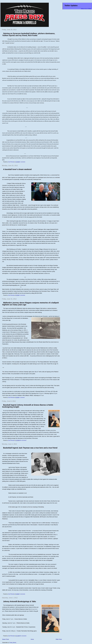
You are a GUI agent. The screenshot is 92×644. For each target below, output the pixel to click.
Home (32, 639)
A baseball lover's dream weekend (17, 169)
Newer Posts (6, 639)
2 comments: (22, 295)
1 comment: (23, 162)
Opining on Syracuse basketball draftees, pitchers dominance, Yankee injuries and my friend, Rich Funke (29, 34)
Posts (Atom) (13, 643)
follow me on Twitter (86, 9)
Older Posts (59, 639)
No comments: (23, 440)
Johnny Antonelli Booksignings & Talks (20, 601)
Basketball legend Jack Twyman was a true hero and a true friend (30, 448)
